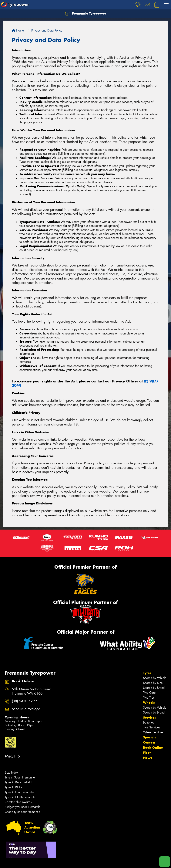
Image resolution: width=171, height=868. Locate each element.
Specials (149, 737)
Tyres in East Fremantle (19, 792)
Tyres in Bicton (14, 787)
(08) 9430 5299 (24, 701)
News (148, 758)
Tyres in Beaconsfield (18, 782)
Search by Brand (154, 688)
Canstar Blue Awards (18, 802)
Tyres (147, 673)
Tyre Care (149, 693)
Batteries (148, 722)
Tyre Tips (149, 698)
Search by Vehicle (155, 678)
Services (149, 717)
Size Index (11, 773)
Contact (149, 742)
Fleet (147, 753)
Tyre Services (151, 727)
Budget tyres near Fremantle (23, 807)
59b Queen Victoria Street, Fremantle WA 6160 (32, 691)
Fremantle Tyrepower (86, 14)
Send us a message (26, 709)
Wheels (149, 703)
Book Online (153, 748)
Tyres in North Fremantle (20, 797)
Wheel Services (153, 732)
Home (18, 31)
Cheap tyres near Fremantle (22, 812)
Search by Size (153, 683)
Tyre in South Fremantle (20, 777)
